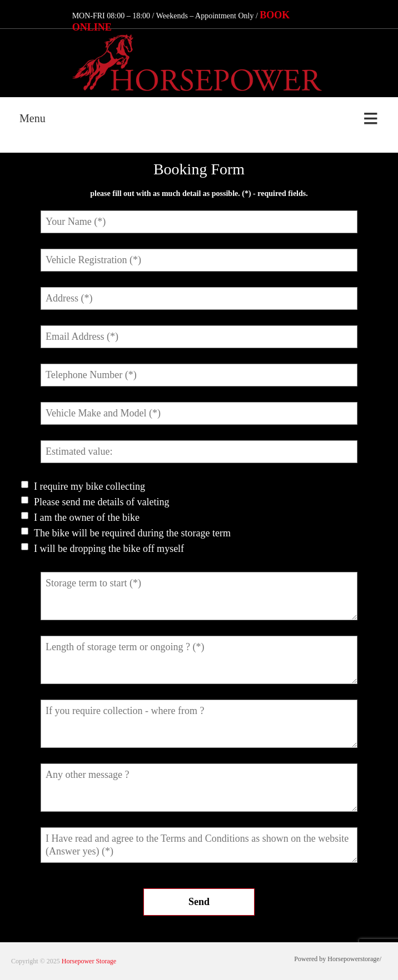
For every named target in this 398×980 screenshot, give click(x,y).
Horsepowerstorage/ (354, 959)
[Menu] (199, 119)
